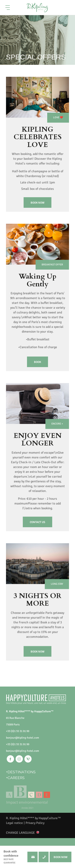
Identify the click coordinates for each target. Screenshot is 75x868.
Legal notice (14, 823)
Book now (37, 203)
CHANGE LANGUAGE (20, 833)
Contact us (37, 529)
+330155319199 (44, 857)
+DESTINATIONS (21, 772)
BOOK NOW (60, 857)
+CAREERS (15, 778)
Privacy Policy (35, 823)
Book (37, 369)
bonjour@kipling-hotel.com (22, 738)
